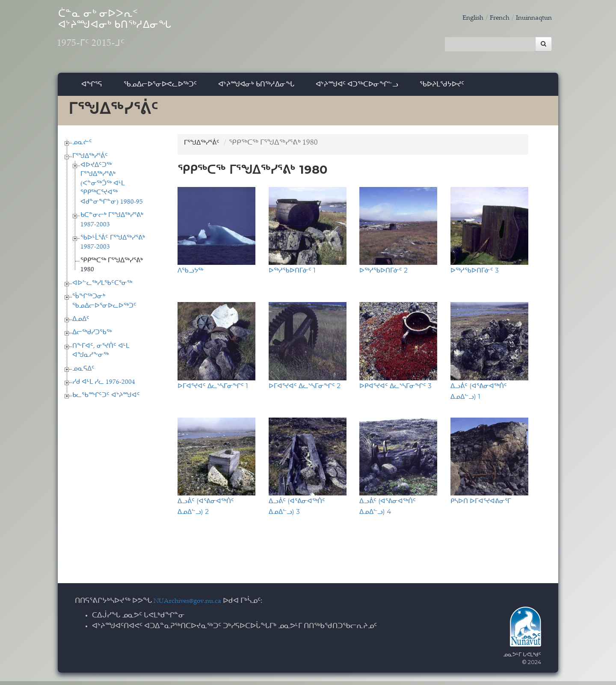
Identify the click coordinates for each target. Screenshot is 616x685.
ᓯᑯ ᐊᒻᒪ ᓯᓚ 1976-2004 (104, 386)
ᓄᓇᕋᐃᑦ (83, 372)
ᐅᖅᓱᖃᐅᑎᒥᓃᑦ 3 (475, 274)
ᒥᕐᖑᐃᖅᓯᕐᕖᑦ (90, 160)
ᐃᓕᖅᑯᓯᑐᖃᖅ (92, 337)
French (493, 18)
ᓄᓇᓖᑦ (82, 146)
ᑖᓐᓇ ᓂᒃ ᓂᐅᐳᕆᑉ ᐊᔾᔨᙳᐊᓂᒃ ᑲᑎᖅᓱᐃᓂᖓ (141, 34)
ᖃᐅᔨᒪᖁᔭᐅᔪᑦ (442, 87)
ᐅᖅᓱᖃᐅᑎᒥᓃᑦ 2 (384, 274)
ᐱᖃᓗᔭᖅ (190, 274)
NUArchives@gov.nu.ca (192, 605)
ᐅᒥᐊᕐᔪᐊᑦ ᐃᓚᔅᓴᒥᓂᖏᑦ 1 (213, 389)
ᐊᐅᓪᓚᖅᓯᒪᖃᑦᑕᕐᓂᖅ (102, 287)
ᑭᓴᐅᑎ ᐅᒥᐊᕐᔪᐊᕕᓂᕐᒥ (481, 504)
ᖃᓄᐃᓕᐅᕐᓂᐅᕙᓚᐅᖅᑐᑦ (160, 87)
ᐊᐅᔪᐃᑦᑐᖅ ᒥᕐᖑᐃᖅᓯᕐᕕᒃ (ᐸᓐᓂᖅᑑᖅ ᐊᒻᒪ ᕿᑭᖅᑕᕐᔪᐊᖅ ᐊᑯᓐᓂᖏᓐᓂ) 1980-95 (112, 187)
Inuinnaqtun (531, 18)
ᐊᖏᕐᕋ (92, 87)
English (464, 18)
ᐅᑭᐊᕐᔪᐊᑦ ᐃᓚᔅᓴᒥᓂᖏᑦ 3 (395, 389)
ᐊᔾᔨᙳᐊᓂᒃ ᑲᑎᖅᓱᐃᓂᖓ (256, 87)
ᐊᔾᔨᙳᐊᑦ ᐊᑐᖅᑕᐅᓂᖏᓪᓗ (357, 87)
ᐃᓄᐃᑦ (81, 323)
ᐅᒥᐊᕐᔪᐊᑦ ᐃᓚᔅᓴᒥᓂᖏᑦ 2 (305, 389)
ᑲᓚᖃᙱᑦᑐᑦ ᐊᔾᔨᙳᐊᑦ (106, 399)
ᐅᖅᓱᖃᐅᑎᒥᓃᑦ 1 (292, 274)
